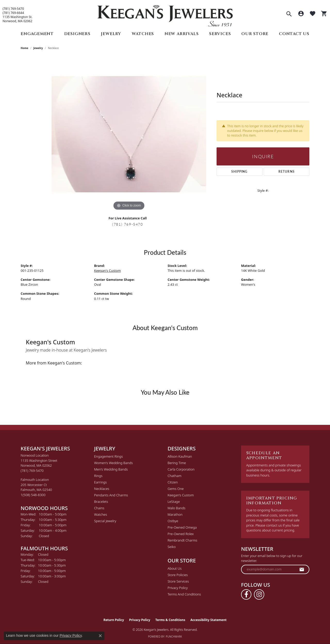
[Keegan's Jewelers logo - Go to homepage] (165, 15)
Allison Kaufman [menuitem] (180, 456)
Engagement (37, 34)
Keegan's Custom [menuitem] (181, 495)
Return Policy (114, 620)
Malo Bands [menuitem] (176, 508)
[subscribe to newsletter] (302, 569)
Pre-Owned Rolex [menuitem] (181, 534)
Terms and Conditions (184, 594)
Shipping (240, 172)
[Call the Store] (32, 471)
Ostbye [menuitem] (173, 521)
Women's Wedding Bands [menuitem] (113, 463)
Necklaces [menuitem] (102, 489)
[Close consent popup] (100, 636)
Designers (77, 34)
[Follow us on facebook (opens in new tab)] (246, 594)
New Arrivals (182, 34)
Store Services (178, 581)
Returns (287, 172)
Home (24, 48)
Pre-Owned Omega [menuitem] (182, 527)
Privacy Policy (178, 588)
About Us (175, 568)
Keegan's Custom (108, 271)
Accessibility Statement (208, 620)
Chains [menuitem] (99, 508)
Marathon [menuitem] (175, 514)
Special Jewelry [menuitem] (105, 521)
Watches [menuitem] (101, 514)
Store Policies (178, 575)
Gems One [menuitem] (176, 489)
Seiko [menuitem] (172, 547)
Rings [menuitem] (98, 476)
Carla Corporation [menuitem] (181, 469)
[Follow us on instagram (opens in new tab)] (259, 594)
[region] (129, 134)
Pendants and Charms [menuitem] (111, 495)
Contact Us (294, 34)
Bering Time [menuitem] (177, 463)
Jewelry (111, 34)
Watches (143, 34)
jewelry (38, 48)
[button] (289, 14)
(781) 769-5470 (13, 9)
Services (220, 34)
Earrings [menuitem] (100, 482)
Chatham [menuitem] (175, 476)
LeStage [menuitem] (174, 502)
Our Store (255, 34)
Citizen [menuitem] (173, 482)
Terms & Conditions (170, 620)
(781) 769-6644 (13, 13)
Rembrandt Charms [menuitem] (182, 540)
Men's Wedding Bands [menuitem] (111, 469)
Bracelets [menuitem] (101, 502)
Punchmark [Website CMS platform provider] (174, 637)
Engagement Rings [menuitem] (108, 456)
